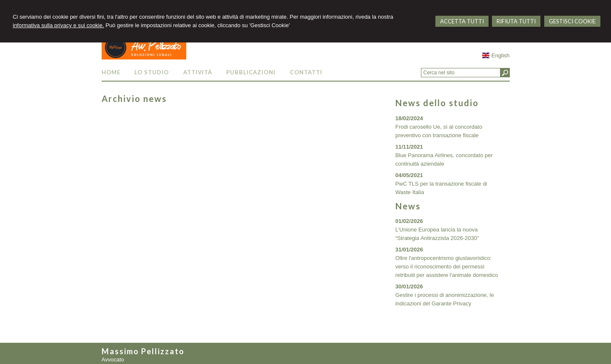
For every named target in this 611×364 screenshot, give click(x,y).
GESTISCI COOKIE (572, 21)
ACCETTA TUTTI (462, 21)
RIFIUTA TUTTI (516, 21)
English (496, 55)
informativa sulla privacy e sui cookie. (58, 25)
